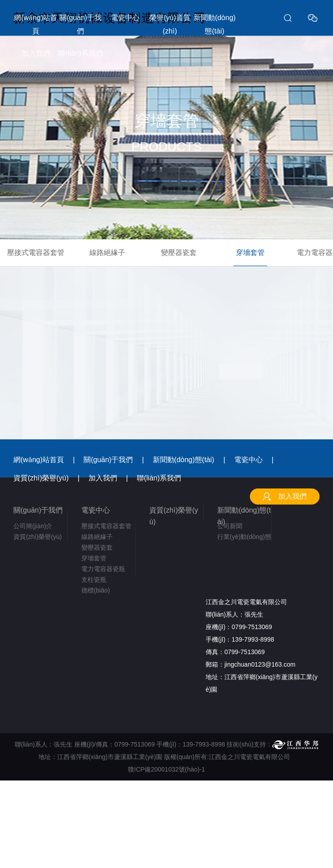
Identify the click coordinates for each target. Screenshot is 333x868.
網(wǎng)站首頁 (36, 24)
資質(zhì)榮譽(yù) (41, 478)
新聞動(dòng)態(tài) (215, 24)
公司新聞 (230, 526)
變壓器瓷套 (179, 252)
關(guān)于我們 (80, 24)
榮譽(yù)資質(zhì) (170, 24)
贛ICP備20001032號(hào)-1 (166, 769)
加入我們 (36, 53)
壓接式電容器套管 (36, 252)
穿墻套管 (250, 252)
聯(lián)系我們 (80, 53)
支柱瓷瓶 (94, 580)
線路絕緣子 (107, 252)
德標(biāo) (96, 590)
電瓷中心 (125, 18)
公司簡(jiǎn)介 (33, 526)
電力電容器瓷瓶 (103, 569)
